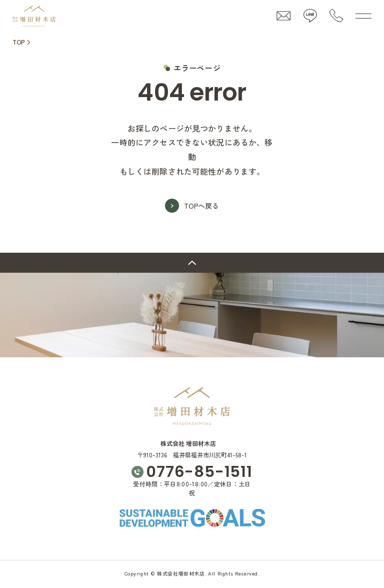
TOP (18, 42)
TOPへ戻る (201, 206)
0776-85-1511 (199, 472)
